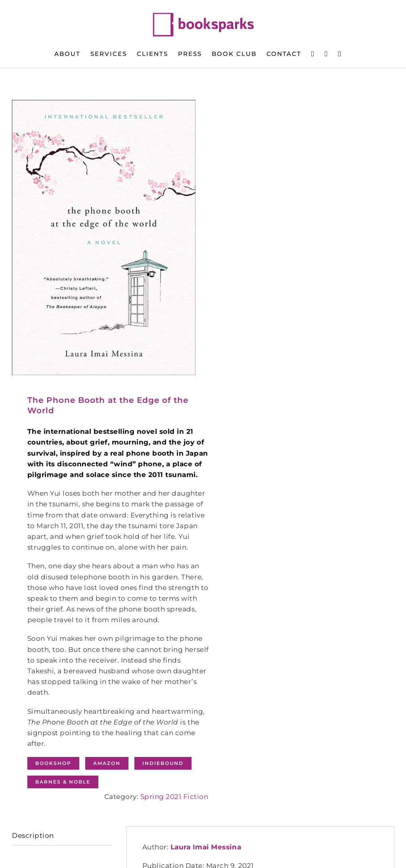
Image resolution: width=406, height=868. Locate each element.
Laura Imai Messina (206, 847)
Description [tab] (33, 835)
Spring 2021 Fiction (174, 797)
